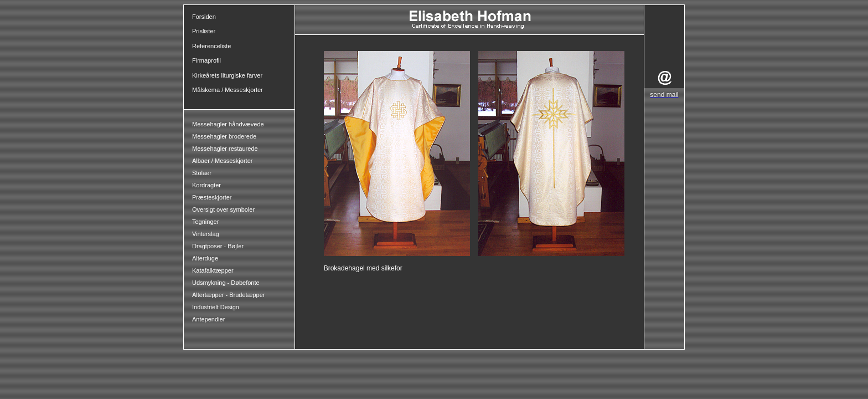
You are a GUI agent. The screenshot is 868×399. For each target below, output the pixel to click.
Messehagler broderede (224, 136)
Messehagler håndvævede (229, 124)
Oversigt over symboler (223, 209)
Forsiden (204, 17)
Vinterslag (206, 234)
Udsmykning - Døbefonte (227, 283)
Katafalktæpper (213, 270)
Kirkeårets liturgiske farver (227, 75)
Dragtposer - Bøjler (218, 246)
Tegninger (205, 222)
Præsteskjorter (212, 197)
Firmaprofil (206, 60)
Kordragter (206, 185)
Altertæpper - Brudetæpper (228, 295)
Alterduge (205, 258)
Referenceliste (211, 46)
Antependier (208, 319)
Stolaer (202, 173)
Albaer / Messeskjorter (222, 161)
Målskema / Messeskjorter (228, 90)
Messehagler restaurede (225, 149)
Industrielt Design (216, 307)
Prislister (204, 31)
